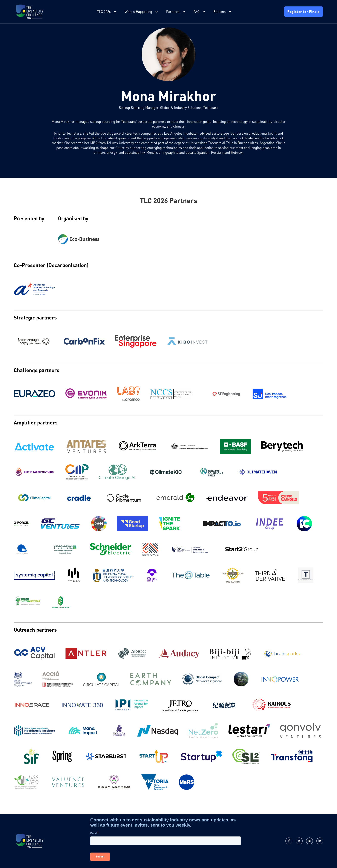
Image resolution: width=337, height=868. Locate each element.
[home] (30, 12)
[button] (107, 12)
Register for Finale (304, 11)
